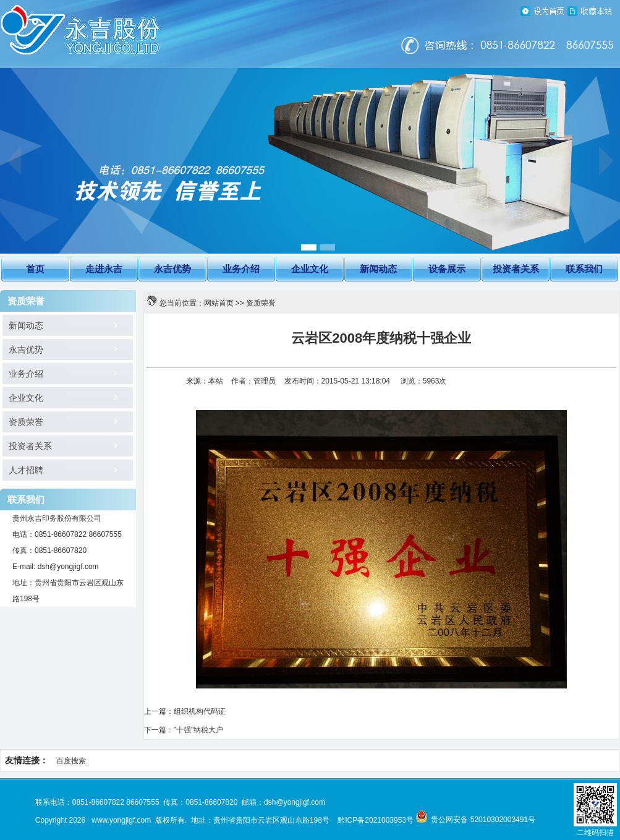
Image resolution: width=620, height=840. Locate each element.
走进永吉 (104, 269)
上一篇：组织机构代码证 (185, 711)
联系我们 (584, 269)
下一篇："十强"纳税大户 (184, 730)
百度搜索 (71, 761)
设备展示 (447, 269)
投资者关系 (516, 269)
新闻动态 (378, 269)
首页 (35, 269)
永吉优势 (172, 269)
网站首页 (219, 303)
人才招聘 (22, 470)
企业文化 (310, 269)
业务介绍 (241, 269)
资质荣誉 (22, 422)
